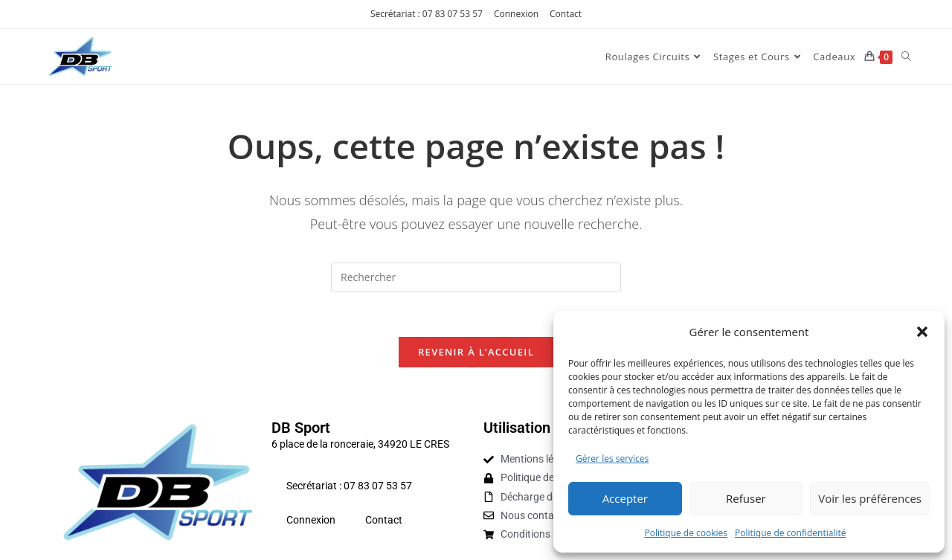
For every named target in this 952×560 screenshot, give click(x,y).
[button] (922, 332)
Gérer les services (612, 458)
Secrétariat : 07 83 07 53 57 (427, 14)
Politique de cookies (686, 533)
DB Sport (301, 428)
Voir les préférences (870, 498)
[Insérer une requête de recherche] (476, 277)
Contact (566, 14)
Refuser (746, 498)
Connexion (516, 14)
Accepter (625, 498)
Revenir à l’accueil (476, 353)
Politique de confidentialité (790, 533)
